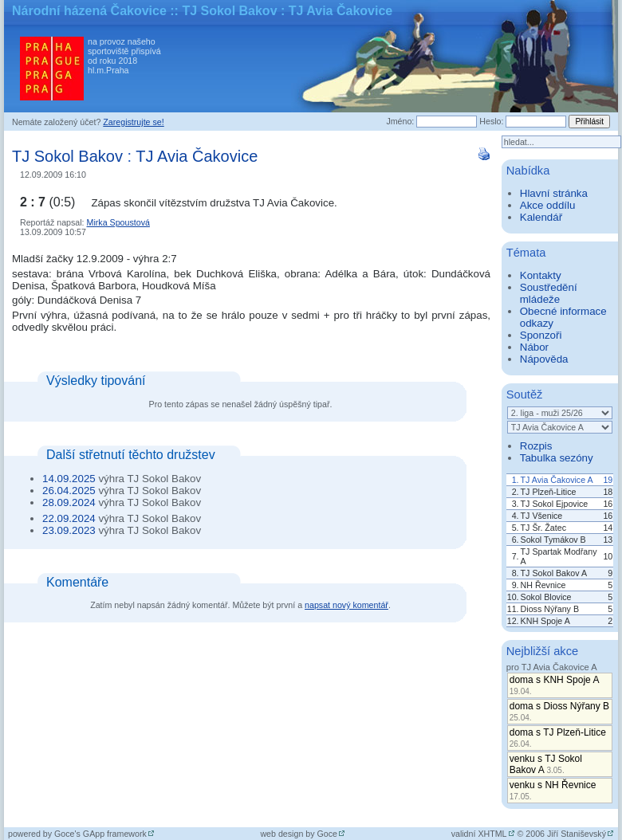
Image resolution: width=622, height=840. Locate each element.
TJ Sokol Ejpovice (555, 504)
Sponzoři (541, 335)
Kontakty (541, 275)
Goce (327, 834)
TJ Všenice (542, 516)
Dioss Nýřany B (550, 609)
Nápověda (544, 359)
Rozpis (536, 446)
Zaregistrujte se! (133, 122)
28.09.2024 (69, 502)
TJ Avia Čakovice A (557, 480)
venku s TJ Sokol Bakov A (546, 764)
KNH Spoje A (545, 621)
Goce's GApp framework (100, 834)
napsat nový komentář (346, 605)
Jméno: (400, 121)
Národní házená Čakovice (89, 11)
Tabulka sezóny (557, 458)
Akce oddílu (548, 205)
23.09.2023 (69, 530)
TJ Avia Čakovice (197, 156)
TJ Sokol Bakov (67, 156)
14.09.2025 (69, 479)
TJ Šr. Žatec (543, 528)
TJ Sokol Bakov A (554, 573)
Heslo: (491, 121)
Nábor (534, 347)
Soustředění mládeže (549, 293)
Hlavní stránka (554, 193)
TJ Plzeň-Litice (549, 492)
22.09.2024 (69, 518)
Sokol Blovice (546, 597)
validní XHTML (479, 834)
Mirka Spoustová (118, 222)
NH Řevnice (543, 585)
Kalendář (541, 217)
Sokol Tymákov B (553, 540)
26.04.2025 (69, 491)
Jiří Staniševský (577, 834)
